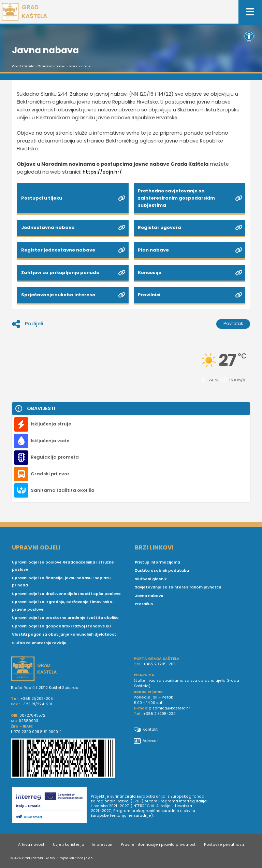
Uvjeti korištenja (69, 845)
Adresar (146, 741)
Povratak (233, 323)
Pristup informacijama (157, 562)
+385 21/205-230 (159, 714)
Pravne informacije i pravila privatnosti (159, 845)
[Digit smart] (51, 806)
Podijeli (28, 324)
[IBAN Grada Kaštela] (70, 759)
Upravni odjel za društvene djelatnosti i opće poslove (66, 594)
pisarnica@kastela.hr (169, 708)
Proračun (144, 604)
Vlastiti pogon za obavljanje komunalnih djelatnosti (65, 634)
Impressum (103, 845)
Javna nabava (149, 596)
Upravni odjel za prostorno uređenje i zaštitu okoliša (65, 618)
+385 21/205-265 (159, 664)
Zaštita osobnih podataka (162, 571)
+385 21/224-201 (36, 704)
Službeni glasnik (151, 579)
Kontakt (146, 730)
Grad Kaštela (23, 66)
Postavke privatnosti (224, 845)
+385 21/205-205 (37, 699)
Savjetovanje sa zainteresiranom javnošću (178, 587)
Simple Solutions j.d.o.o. (75, 858)
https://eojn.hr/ (102, 172)
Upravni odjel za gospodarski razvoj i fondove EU (61, 626)
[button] (249, 36)
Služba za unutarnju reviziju (39, 643)
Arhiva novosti (32, 845)
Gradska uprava (52, 66)
